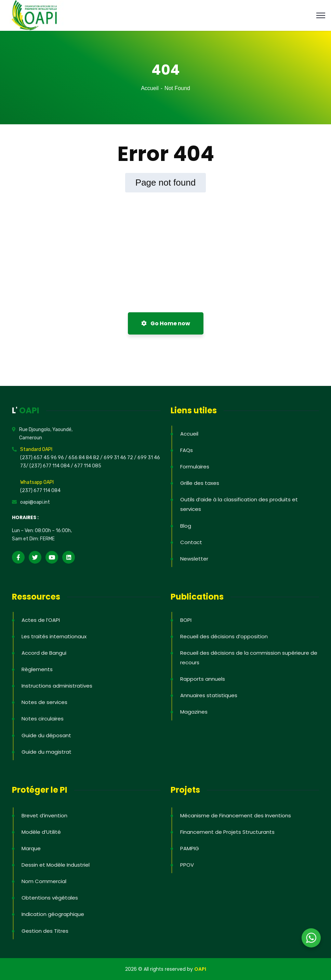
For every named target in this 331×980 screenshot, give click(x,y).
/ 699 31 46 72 (117, 458)
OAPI (200, 969)
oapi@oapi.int (35, 502)
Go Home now (166, 323)
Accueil (150, 88)
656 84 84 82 (84, 458)
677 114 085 (88, 466)
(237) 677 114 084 (40, 491)
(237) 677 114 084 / (52, 466)
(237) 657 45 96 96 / (44, 458)
